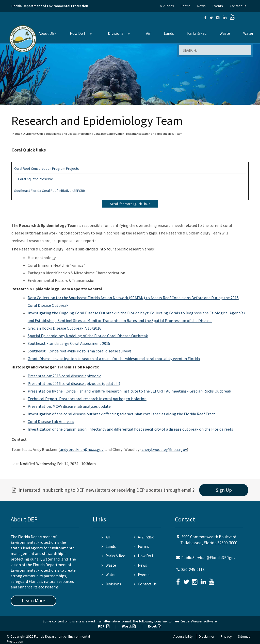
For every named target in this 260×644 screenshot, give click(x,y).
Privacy (226, 636)
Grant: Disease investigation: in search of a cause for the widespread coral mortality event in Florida (114, 359)
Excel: (155, 626)
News (201, 6)
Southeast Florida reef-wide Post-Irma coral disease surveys (80, 351)
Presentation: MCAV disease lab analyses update (69, 406)
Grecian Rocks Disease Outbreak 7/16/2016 (64, 328)
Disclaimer (207, 636)
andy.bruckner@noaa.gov (82, 449)
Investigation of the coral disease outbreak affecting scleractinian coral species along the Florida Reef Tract (121, 414)
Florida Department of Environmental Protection (49, 6)
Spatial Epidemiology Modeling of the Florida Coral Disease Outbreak (88, 336)
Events (218, 6)
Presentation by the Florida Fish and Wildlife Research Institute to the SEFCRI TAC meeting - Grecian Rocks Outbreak (129, 391)
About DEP (48, 33)
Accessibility (183, 636)
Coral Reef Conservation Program (115, 134)
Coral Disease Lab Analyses (51, 421)
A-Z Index (167, 6)
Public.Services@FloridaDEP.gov (208, 558)
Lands (169, 33)
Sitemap (244, 636)
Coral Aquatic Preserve (36, 179)
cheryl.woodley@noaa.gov (164, 449)
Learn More (34, 601)
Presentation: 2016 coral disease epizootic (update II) (74, 383)
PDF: (104, 626)
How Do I (77, 33)
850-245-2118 (193, 570)
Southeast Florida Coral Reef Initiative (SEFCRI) (50, 191)
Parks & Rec (197, 33)
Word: (129, 626)
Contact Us (238, 6)
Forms (186, 6)
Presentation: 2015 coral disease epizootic (64, 376)
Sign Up (224, 490)
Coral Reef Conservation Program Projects (47, 168)
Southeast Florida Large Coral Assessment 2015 (69, 343)
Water (248, 33)
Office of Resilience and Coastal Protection (64, 134)
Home (16, 134)
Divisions (116, 33)
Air (148, 33)
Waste (225, 33)
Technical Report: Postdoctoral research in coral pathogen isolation (87, 399)
